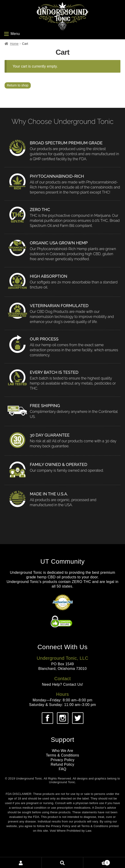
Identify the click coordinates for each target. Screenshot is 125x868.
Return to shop (18, 85)
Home (14, 44)
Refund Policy (62, 764)
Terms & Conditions (62, 755)
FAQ (62, 769)
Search (63, 862)
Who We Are (62, 751)
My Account (21, 862)
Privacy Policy (62, 760)
